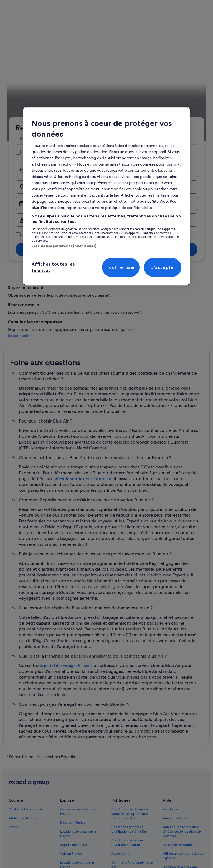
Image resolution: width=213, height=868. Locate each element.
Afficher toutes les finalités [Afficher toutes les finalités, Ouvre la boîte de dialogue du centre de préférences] (53, 267)
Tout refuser (121, 267)
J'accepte (163, 267)
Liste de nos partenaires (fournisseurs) (64, 246)
